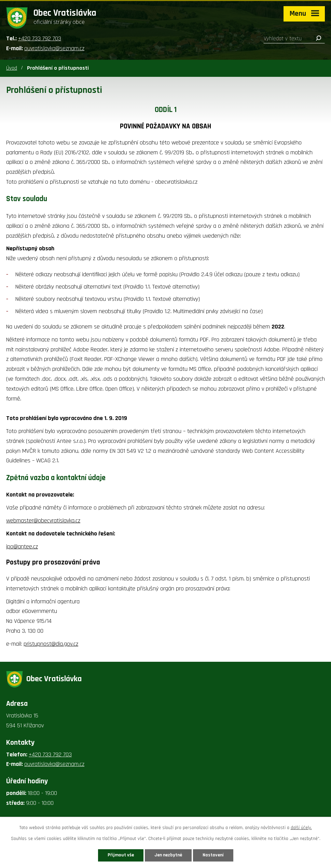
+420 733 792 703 (40, 38)
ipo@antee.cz (22, 547)
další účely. (301, 828)
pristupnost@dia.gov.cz (51, 644)
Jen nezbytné (168, 855)
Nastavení (213, 855)
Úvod (12, 68)
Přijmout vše (121, 855)
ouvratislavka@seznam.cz (54, 48)
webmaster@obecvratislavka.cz (43, 521)
